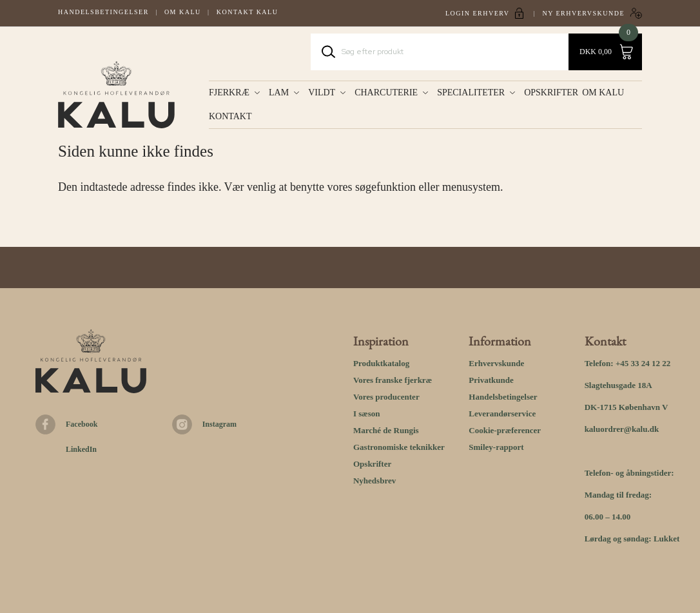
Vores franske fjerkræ (393, 380)
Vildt (322, 92)
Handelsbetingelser (103, 12)
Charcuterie (386, 92)
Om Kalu (183, 12)
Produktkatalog (381, 363)
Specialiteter (471, 92)
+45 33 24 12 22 (643, 363)
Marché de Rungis (386, 430)
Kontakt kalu (248, 12)
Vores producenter (386, 397)
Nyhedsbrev (374, 481)
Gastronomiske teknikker (399, 447)
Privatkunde (491, 380)
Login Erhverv (478, 13)
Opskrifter (372, 464)
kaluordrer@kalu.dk (622, 429)
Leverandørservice (502, 414)
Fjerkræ (229, 92)
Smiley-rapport (496, 447)
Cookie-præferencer (505, 430)
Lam (279, 92)
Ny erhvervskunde (583, 13)
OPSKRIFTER (551, 92)
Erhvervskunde (496, 363)
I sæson (367, 414)
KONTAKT (230, 116)
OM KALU (605, 92)
